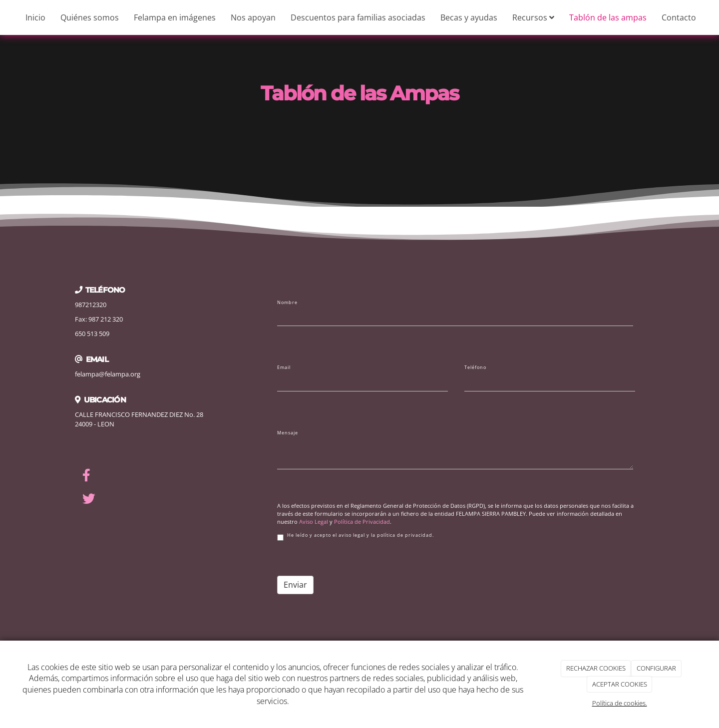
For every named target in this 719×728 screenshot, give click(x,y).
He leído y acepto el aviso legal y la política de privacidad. (356, 537)
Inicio (35, 17)
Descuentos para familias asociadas (358, 17)
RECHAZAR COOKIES (596, 668)
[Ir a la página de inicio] (5, 17)
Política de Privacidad (362, 522)
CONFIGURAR (656, 668)
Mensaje (288, 433)
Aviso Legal (314, 522)
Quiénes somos (90, 17)
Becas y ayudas (469, 17)
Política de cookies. (620, 703)
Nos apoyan (253, 17)
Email (284, 367)
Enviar (295, 585)
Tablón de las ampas (608, 17)
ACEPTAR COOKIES (620, 684)
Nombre (287, 303)
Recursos (533, 17)
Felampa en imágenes (175, 17)
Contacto (679, 17)
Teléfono (475, 367)
